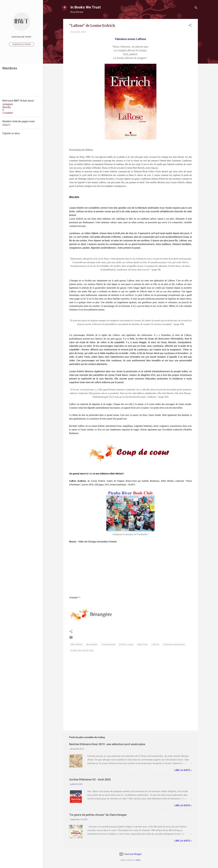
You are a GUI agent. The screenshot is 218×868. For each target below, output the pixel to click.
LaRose (155, 644)
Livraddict (8, 113)
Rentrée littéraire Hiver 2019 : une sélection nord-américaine (107, 744)
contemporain (108, 644)
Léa (90, 474)
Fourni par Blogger (130, 854)
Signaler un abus (11, 133)
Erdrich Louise (126, 644)
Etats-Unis (142, 644)
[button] (190, 26)
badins (138, 860)
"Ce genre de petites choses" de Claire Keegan (98, 815)
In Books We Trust (86, 7)
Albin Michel (76, 644)
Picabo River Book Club (82, 651)
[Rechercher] (196, 8)
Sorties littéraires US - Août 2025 (90, 779)
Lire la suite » (183, 770)
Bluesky (7, 107)
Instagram (8, 104)
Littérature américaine (174, 644)
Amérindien (92, 644)
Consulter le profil (21, 44)
